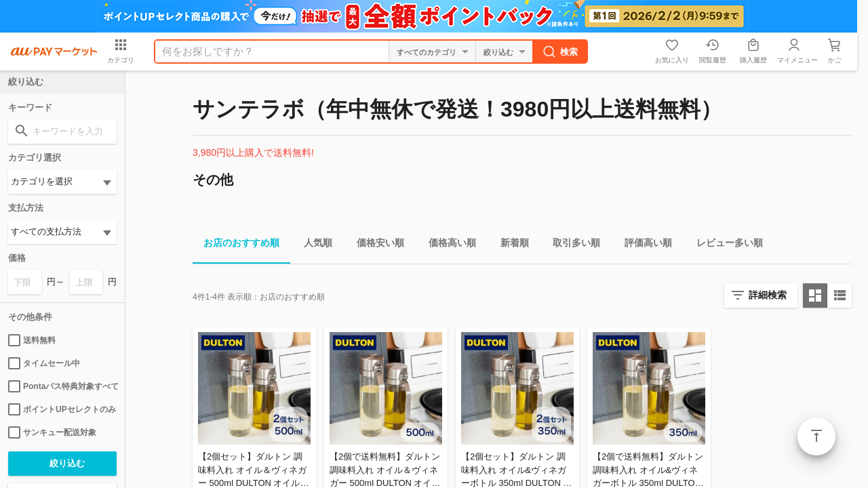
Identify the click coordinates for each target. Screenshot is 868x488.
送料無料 (32, 340)
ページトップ (816, 436)
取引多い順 (571, 245)
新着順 (509, 245)
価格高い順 (447, 245)
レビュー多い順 (724, 245)
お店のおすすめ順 (236, 245)
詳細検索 (768, 295)
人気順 (313, 245)
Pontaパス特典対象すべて (62, 386)
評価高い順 (643, 245)
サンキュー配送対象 (52, 432)
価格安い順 (375, 245)
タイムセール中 (44, 363)
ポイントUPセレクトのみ (62, 409)
